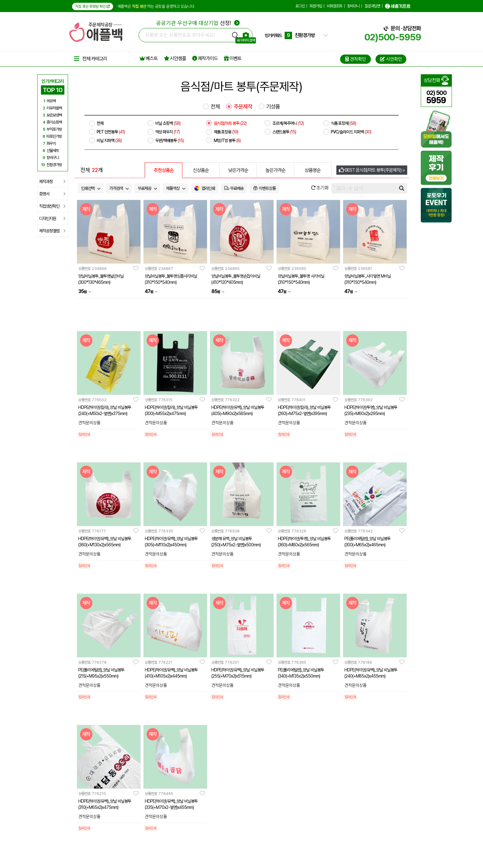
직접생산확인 (52, 206)
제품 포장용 (226, 132)
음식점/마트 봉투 (230, 123)
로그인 (300, 6)
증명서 (52, 194)
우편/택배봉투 (169, 141)
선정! (198, 23)
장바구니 (353, 6)
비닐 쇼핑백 (168, 123)
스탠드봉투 (284, 132)
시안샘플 (175, 58)
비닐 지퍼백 (109, 141)
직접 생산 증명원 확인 (93, 6)
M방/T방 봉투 (227, 141)
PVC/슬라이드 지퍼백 (351, 132)
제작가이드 (205, 58)
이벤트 (233, 58)
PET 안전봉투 (111, 132)
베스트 (149, 58)
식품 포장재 (343, 123)
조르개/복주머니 (288, 123)
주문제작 (243, 107)
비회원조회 (335, 6)
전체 (215, 107)
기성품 (273, 107)
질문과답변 (372, 6)
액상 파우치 (167, 132)
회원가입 (316, 6)
